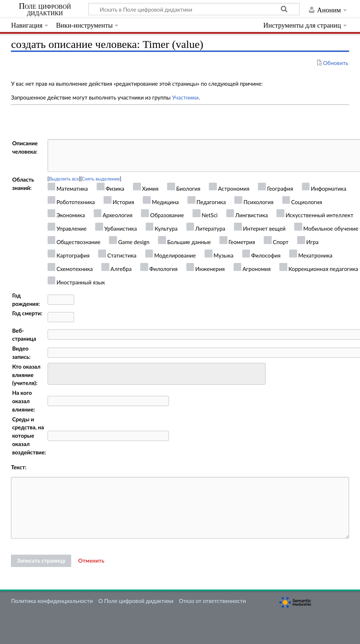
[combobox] (157, 374)
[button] (91, 561)
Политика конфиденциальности (52, 601)
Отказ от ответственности (213, 601)
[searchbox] (55, 373)
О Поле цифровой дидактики (136, 601)
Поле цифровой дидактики (45, 9)
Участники (185, 97)
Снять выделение (101, 179)
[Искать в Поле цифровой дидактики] (194, 9)
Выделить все (64, 179)
